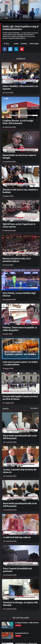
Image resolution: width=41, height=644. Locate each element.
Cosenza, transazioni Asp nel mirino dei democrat (20, 471)
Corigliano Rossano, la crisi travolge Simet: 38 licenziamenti (18, 122)
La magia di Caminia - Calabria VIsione (27, 623)
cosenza (16, 44)
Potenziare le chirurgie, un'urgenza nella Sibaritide (20, 604)
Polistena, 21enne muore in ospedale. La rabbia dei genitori (20, 329)
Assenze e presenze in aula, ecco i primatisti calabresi (17, 260)
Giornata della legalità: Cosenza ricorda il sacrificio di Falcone (20, 398)
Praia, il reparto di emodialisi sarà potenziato (17, 570)
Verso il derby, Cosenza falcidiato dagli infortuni (19, 294)
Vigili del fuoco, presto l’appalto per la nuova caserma (19, 225)
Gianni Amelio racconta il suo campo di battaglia (19, 156)
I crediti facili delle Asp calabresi (17, 537)
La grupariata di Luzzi (22, 633)
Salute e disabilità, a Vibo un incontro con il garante (20, 87)
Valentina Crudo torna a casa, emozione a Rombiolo (20, 191)
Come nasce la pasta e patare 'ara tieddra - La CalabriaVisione (20, 363)
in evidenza (24, 44)
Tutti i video (35, 408)
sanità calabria (34, 44)
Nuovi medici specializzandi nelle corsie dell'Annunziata (20, 437)
